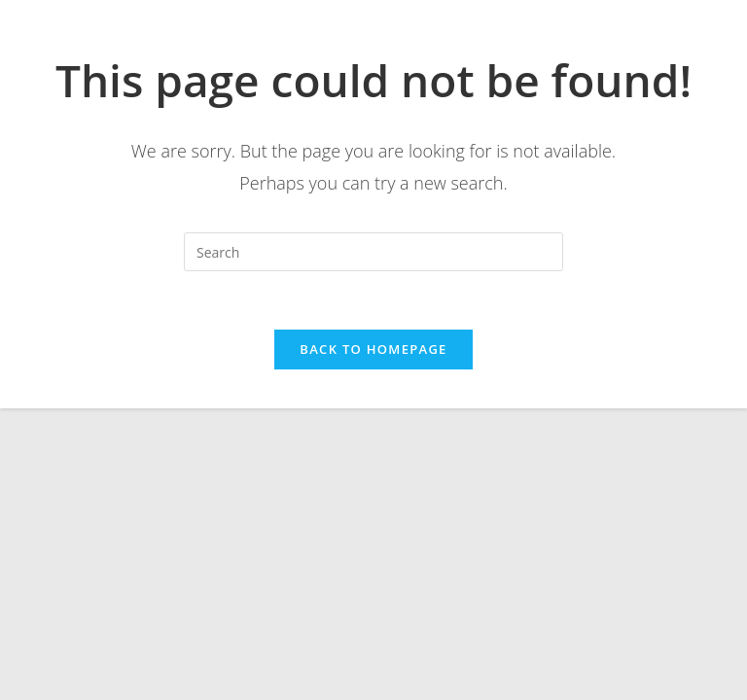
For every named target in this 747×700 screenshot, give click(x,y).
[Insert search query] (373, 252)
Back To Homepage (373, 349)
